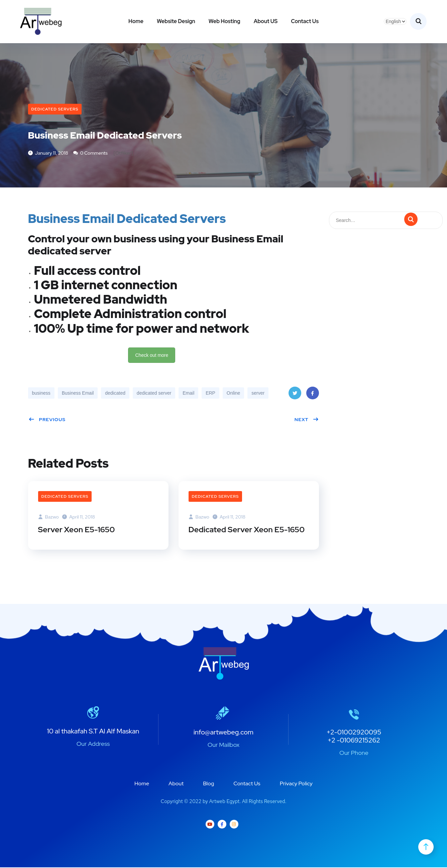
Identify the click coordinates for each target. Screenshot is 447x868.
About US (266, 21)
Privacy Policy (296, 784)
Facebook (312, 396)
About (176, 784)
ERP (210, 394)
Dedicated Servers (55, 109)
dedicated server (154, 394)
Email (188, 394)
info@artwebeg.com (224, 733)
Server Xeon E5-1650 (77, 530)
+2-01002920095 (354, 733)
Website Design (176, 21)
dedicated (115, 394)
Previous (47, 420)
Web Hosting (225, 21)
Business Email (78, 394)
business (41, 394)
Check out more (152, 356)
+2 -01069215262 (354, 741)
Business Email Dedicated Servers (127, 219)
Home (136, 21)
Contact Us (305, 21)
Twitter (295, 396)
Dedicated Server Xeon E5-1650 (248, 530)
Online (233, 394)
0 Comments (90, 154)
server (258, 394)
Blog (208, 784)
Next (307, 420)
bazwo (48, 518)
